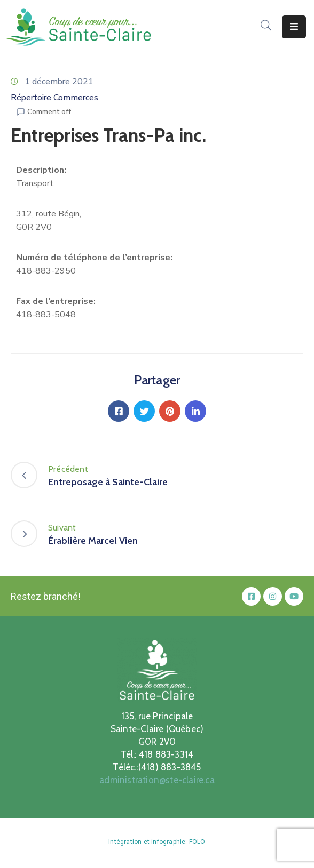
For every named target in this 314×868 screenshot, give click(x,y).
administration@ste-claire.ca (157, 780)
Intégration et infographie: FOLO (157, 842)
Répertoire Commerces (54, 98)
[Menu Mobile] (294, 27)
